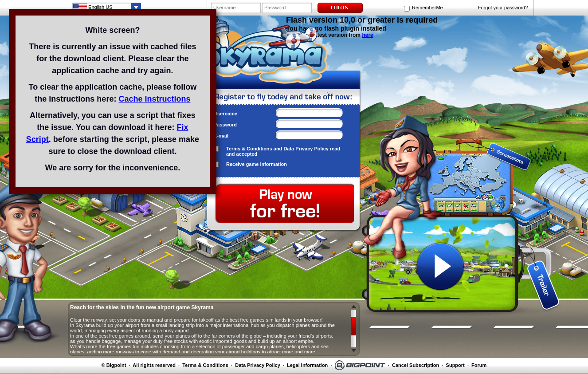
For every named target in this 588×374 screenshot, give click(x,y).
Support (455, 365)
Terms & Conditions (249, 149)
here (367, 35)
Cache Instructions (154, 99)
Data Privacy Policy (306, 149)
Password (225, 125)
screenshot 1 (440, 147)
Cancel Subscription (416, 365)
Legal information (307, 365)
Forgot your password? (503, 8)
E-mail (221, 136)
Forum (479, 365)
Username (225, 114)
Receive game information (257, 164)
